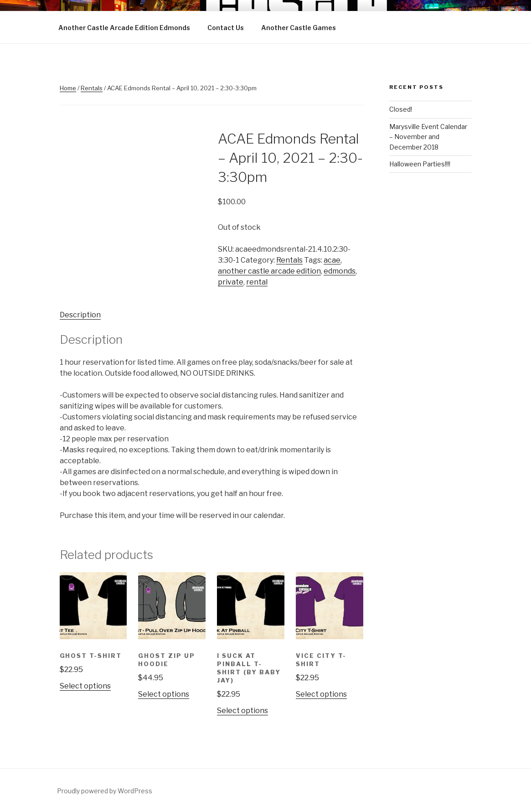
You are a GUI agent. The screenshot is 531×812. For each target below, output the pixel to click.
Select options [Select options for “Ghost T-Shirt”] (85, 686)
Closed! (401, 109)
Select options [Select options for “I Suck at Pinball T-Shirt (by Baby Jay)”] (242, 711)
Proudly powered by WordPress (105, 791)
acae (332, 260)
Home (68, 88)
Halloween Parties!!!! (420, 164)
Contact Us (226, 28)
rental (257, 282)
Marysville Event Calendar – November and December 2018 (428, 137)
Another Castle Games (299, 28)
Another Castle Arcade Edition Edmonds (124, 28)
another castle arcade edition (269, 271)
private (231, 282)
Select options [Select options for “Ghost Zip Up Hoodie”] (164, 694)
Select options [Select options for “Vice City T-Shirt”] (321, 694)
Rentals (92, 88)
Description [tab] (80, 315)
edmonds (340, 271)
